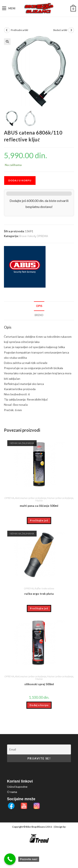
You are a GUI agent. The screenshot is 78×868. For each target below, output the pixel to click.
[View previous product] (7, 30)
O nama (12, 792)
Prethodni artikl (19, 30)
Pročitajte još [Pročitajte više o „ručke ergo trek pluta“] (39, 608)
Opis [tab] (39, 306)
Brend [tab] (39, 315)
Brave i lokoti (27, 236)
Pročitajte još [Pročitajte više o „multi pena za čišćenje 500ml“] (39, 520)
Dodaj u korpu (20, 180)
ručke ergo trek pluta (39, 594)
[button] (7, 42)
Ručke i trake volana (44, 588)
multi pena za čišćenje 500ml (39, 506)
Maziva (39, 500)
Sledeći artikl (60, 30)
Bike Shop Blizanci (36, 827)
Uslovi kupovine (17, 787)
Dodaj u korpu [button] (39, 705)
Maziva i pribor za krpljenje (60, 498)
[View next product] (71, 30)
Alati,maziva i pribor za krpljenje (31, 498)
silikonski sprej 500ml (39, 684)
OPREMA (42, 236)
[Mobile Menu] (9, 8)
